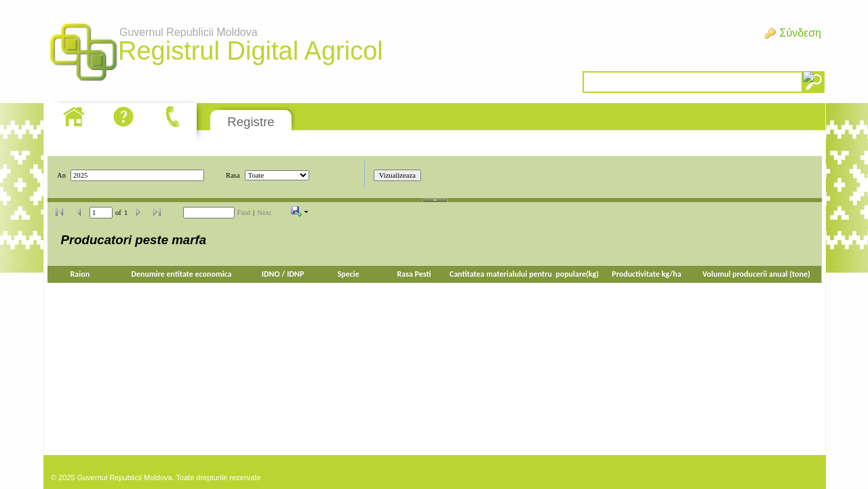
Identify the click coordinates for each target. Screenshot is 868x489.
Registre (251, 122)
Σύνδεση (801, 33)
